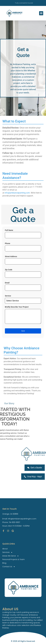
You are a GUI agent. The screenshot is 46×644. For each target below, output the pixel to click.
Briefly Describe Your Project (23, 316)
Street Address (23, 261)
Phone (23, 248)
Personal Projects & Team (13, 559)
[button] (41, 13)
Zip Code (23, 274)
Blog (4, 563)
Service (23, 299)
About (5, 549)
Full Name (23, 235)
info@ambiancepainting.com (17, 193)
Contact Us (9, 567)
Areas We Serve (11, 556)
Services (7, 552)
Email (23, 288)
